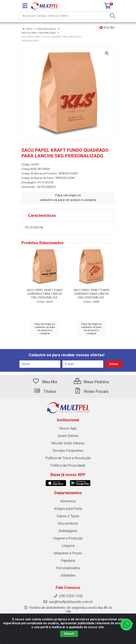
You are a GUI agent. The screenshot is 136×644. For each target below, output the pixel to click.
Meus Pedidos (91, 382)
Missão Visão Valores (68, 443)
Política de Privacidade (68, 465)
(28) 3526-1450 (68, 596)
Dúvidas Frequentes (68, 451)
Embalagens (68, 531)
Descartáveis (68, 523)
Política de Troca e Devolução (68, 458)
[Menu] (25, 6)
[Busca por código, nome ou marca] (64, 16)
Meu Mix (45, 382)
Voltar (107, 28)
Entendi (69, 634)
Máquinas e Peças (68, 553)
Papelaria (68, 561)
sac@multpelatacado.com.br (68, 602)
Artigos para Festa (68, 509)
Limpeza (68, 546)
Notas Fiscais (91, 391)
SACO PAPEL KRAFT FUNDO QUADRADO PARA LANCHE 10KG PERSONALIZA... (91, 294)
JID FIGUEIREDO (46, 187)
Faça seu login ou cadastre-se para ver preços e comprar (68, 198)
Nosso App (68, 428)
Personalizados (68, 568)
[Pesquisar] (112, 16)
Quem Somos (68, 436)
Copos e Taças (68, 516)
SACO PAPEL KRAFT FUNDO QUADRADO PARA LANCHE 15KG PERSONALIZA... (45, 294)
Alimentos (68, 501)
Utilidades (68, 575)
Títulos (45, 391)
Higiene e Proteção (68, 538)
